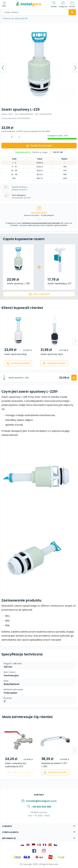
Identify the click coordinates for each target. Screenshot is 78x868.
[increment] (4, 137)
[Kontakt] (54, 4)
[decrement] (19, 137)
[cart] (39, 294)
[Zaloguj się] (63, 4)
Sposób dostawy (20, 187)
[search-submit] (72, 12)
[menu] (5, 4)
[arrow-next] (75, 341)
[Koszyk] (72, 4)
